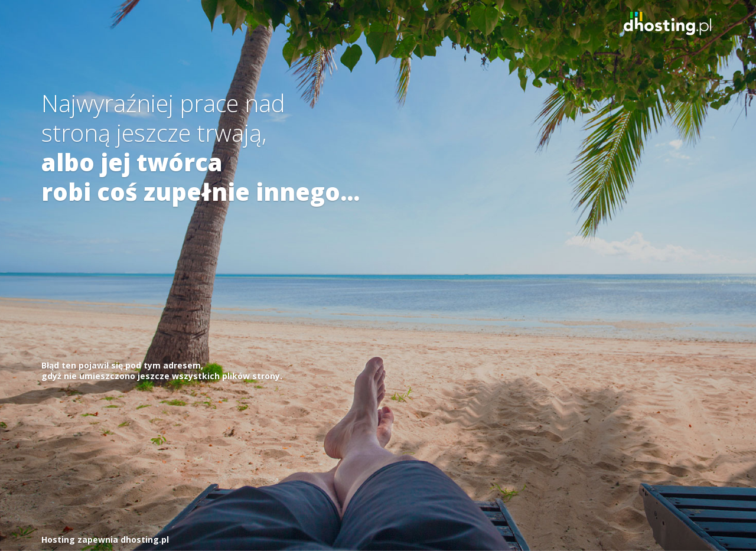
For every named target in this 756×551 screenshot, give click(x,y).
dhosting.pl (145, 539)
